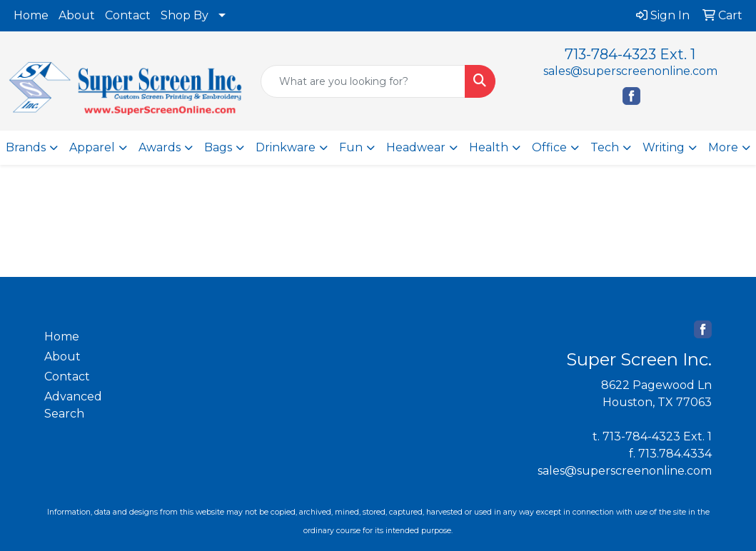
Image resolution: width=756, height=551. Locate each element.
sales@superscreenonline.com (630, 71)
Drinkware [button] (286, 147)
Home (31, 15)
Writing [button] (664, 147)
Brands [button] (26, 147)
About (77, 15)
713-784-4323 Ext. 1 (630, 54)
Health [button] (489, 147)
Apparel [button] (92, 147)
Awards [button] (160, 147)
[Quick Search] (363, 81)
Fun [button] (351, 147)
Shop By (185, 15)
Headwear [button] (416, 147)
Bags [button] (218, 147)
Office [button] (549, 147)
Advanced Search (73, 405)
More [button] (723, 147)
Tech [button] (605, 147)
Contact (128, 15)
